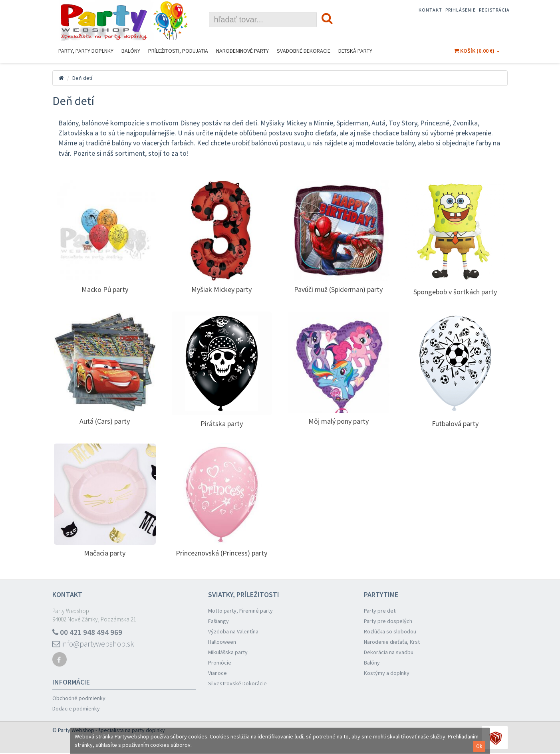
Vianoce (217, 673)
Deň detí (82, 78)
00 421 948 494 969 (87, 632)
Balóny (131, 51)
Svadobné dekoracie (304, 51)
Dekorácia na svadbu (389, 652)
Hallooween (222, 642)
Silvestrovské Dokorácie (237, 683)
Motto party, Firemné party (240, 611)
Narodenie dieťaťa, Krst (392, 642)
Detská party (355, 51)
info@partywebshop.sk (94, 644)
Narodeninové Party (242, 51)
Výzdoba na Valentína (233, 631)
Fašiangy (218, 621)
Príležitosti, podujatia (178, 51)
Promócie (220, 663)
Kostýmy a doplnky (387, 673)
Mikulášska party (228, 652)
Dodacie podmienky (76, 709)
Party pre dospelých (388, 621)
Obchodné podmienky (79, 699)
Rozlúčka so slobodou (390, 631)
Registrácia (494, 10)
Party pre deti (380, 611)
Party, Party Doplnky (86, 51)
